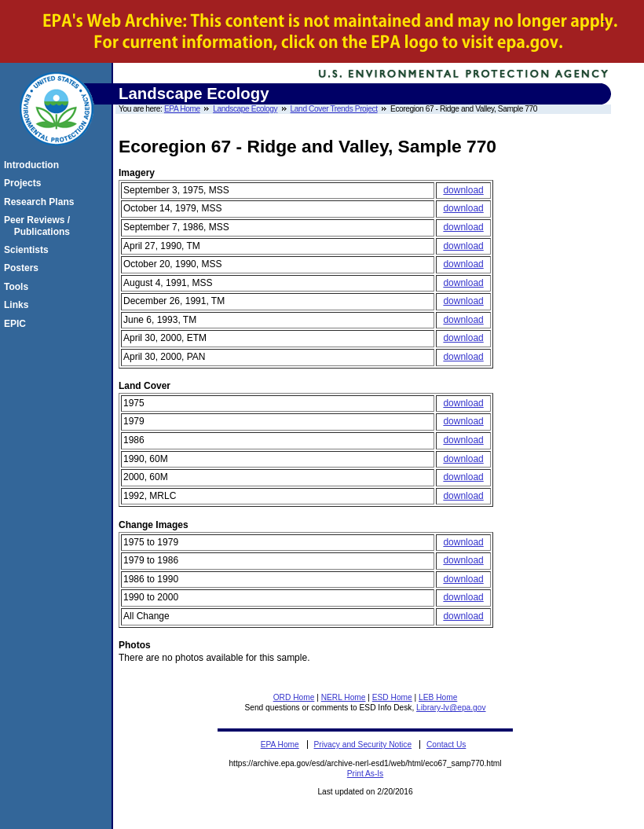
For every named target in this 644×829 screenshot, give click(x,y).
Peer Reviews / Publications (39, 226)
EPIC (17, 324)
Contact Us (446, 745)
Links (18, 305)
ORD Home (294, 697)
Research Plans (41, 202)
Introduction (34, 165)
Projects (25, 183)
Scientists (29, 250)
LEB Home (438, 697)
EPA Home (182, 109)
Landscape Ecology (245, 109)
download (463, 190)
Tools (18, 287)
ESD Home (392, 697)
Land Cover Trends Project (334, 109)
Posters (24, 268)
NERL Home (344, 697)
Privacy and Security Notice (363, 745)
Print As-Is (365, 774)
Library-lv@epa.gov (451, 708)
